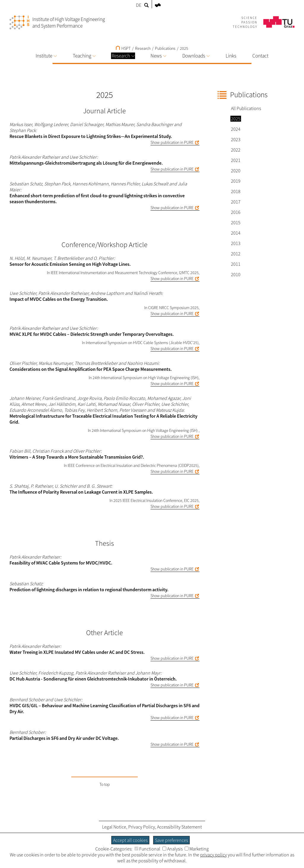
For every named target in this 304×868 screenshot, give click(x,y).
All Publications (246, 108)
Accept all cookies (130, 840)
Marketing (197, 849)
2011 (236, 264)
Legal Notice (114, 827)
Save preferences (171, 840)
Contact (260, 56)
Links (231, 56)
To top (105, 784)
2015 (236, 222)
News (158, 56)
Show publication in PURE (172, 142)
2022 (236, 150)
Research (123, 56)
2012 (236, 254)
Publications (165, 48)
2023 (236, 139)
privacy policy (213, 855)
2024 (236, 129)
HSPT (123, 48)
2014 (236, 233)
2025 (184, 48)
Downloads (196, 56)
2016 (236, 212)
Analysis (172, 849)
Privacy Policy (142, 827)
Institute (46, 56)
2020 (236, 171)
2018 (236, 191)
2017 (236, 202)
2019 (236, 181)
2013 (236, 243)
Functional (147, 849)
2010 (236, 274)
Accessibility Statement (179, 827)
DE (139, 5)
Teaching (84, 56)
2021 (236, 160)
